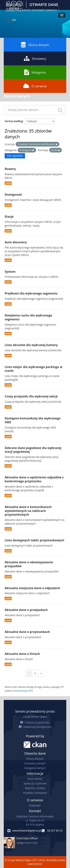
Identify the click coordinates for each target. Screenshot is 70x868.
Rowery (10, 169)
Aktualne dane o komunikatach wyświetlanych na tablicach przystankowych (28, 511)
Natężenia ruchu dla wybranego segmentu (28, 317)
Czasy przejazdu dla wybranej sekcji (31, 396)
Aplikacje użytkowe (35, 783)
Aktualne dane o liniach (22, 654)
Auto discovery (16, 242)
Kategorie (35, 72)
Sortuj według (14, 121)
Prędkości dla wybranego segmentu (31, 293)
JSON (8, 183)
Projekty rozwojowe (35, 793)
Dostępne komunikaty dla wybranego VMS (33, 420)
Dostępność (13, 195)
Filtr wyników (15, 156)
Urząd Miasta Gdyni (35, 717)
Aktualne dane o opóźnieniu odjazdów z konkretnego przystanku (34, 479)
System (10, 272)
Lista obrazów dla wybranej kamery (31, 345)
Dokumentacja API (22, 691)
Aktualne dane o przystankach (27, 632)
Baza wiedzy (35, 779)
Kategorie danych (35, 768)
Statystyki (35, 805)
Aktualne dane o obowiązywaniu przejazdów (29, 564)
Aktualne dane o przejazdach (26, 610)
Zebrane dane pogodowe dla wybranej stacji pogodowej (33, 450)
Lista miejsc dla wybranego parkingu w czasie (34, 369)
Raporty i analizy (35, 788)
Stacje (9, 216)
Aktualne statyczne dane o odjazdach (32, 588)
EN (14, 20)
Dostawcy (35, 58)
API (62, 687)
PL (8, 20)
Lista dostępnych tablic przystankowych (34, 540)
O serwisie (35, 86)
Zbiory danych (35, 45)
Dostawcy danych (35, 763)
